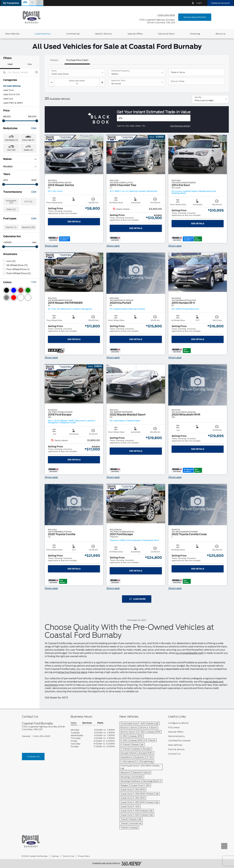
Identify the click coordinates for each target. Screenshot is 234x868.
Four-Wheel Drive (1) (18, 269)
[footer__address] (44, 728)
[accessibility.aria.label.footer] (132, 864)
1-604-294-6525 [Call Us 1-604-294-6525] (166, 15)
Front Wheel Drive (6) (19, 274)
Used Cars (8, 99)
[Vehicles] (154, 118)
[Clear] (36, 72)
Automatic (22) (11, 202)
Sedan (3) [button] (28, 150)
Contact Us (33, 757)
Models (20, 167)
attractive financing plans (72, 672)
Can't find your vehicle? (180, 126)
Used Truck (9, 90)
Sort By (198, 97)
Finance (54, 60)
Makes (20, 159)
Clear (34, 128)
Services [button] (87, 723)
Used (10, 64)
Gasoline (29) (28, 227)
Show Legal (51, 246)
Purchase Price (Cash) (77, 60)
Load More (138, 599)
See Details (74, 222)
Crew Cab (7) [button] (28, 140)
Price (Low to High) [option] (204, 100)
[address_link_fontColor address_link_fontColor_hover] (157, 21)
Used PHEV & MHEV (13, 103)
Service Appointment (195, 17)
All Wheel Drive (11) (17, 265)
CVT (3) (28, 202)
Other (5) (11, 209)
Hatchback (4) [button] (11, 140)
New (30, 64)
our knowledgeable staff (190, 653)
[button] (11, 3)
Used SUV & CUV (12, 94)
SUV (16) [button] (11, 150)
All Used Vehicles (12, 86)
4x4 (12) (11, 261)
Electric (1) (11, 227)
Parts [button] (100, 723)
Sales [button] (74, 723)
